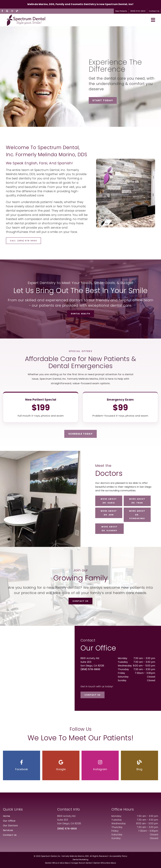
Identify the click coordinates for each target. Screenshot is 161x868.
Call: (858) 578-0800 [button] (23, 241)
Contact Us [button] (154, 11)
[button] (22, 765)
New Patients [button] (121, 11)
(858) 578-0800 (90, 669)
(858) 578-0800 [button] (138, 11)
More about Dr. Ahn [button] (109, 513)
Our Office (9, 821)
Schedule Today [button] (80, 434)
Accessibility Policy (119, 856)
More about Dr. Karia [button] (109, 501)
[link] (2, 11)
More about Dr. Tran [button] (137, 501)
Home (6, 816)
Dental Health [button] (80, 314)
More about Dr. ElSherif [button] (109, 529)
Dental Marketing (81, 860)
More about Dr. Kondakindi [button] (137, 515)
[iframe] (37, 668)
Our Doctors (10, 826)
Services (8, 830)
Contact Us (10, 835)
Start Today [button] (103, 100)
